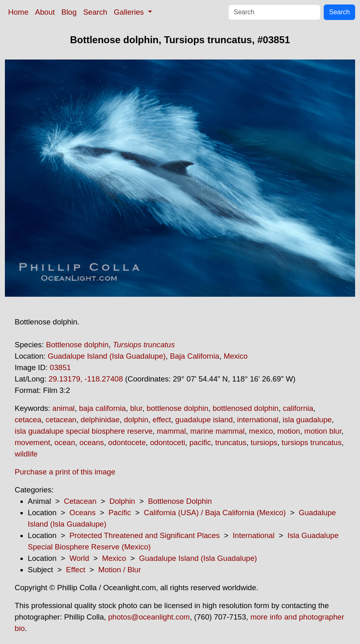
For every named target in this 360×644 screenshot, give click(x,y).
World (79, 558)
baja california (103, 408)
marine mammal (217, 431)
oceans (92, 442)
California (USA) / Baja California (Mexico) (215, 513)
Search (95, 12)
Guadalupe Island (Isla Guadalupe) (107, 356)
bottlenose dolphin (178, 408)
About (45, 12)
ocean (65, 442)
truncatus (231, 442)
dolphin (136, 420)
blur (136, 408)
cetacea (28, 420)
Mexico (235, 356)
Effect (76, 570)
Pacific (120, 513)
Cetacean (80, 501)
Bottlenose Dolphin (180, 501)
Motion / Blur (120, 570)
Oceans (82, 513)
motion (289, 431)
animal (63, 408)
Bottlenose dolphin (77, 345)
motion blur (323, 431)
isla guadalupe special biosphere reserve (84, 431)
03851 (60, 367)
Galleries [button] (130, 12)
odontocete (127, 442)
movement (32, 442)
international (258, 420)
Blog (69, 12)
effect (162, 420)
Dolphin (122, 501)
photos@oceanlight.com (149, 617)
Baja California (195, 356)
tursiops (264, 442)
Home (18, 12)
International (254, 535)
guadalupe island (204, 420)
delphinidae (100, 420)
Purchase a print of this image (65, 472)
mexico (261, 431)
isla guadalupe (307, 420)
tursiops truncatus (312, 442)
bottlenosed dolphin (245, 408)
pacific (200, 442)
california (298, 408)
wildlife (26, 454)
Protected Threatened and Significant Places (145, 535)
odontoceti (168, 442)
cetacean (61, 420)
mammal (171, 431)
